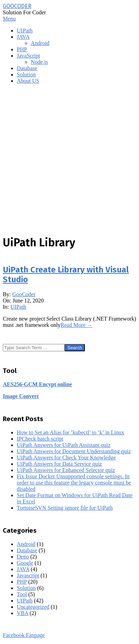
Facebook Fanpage (24, 635)
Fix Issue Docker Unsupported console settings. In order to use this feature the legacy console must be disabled (74, 483)
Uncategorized (33, 607)
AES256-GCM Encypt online (37, 384)
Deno (23, 557)
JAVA (23, 569)
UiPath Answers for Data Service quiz (59, 464)
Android (26, 544)
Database (27, 550)
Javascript (28, 575)
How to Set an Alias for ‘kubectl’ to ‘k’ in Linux (71, 432)
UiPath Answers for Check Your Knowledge (66, 458)
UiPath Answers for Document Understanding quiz (74, 451)
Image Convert (21, 396)
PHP (22, 582)
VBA (23, 613)
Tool (22, 594)
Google (25, 563)
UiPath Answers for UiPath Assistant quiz (64, 445)
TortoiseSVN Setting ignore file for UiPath (65, 508)
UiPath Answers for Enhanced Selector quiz (66, 470)
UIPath (18, 307)
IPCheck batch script (40, 439)
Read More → (76, 325)
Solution (26, 588)
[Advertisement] (69, 159)
